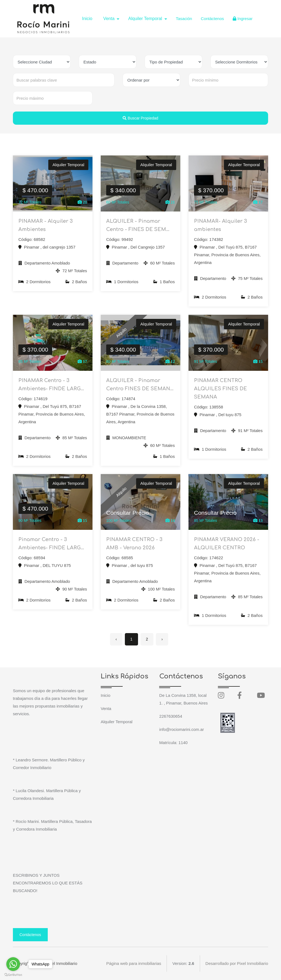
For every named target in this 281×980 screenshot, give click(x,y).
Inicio (87, 19)
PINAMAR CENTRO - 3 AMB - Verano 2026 (134, 544)
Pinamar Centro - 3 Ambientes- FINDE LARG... (51, 544)
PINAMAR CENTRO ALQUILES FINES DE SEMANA (220, 389)
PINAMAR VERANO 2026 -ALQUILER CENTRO (227, 544)
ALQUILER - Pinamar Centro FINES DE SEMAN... (140, 385)
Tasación (184, 19)
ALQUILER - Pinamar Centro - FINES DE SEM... (138, 225)
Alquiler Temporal (117, 722)
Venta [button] (109, 19)
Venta (106, 708)
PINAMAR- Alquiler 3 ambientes (220, 225)
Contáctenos (212, 19)
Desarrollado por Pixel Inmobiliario (237, 963)
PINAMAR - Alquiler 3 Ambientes (46, 225)
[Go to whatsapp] (13, 964)
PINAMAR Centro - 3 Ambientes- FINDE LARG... (51, 385)
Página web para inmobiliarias (134, 963)
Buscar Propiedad (140, 118)
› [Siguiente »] (162, 639)
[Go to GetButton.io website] (13, 975)
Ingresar (243, 19)
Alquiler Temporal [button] (146, 19)
